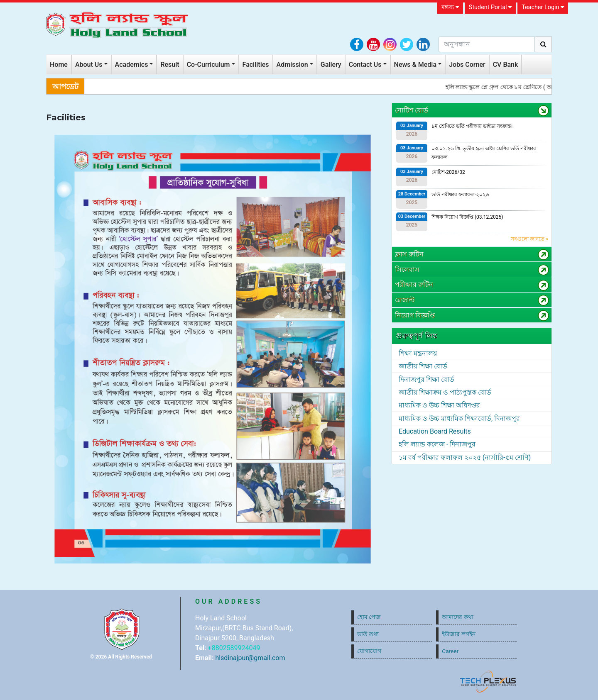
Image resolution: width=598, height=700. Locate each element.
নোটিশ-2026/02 (448, 172)
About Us (89, 65)
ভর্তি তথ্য (368, 634)
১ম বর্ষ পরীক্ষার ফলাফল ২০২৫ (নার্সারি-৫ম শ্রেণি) (465, 457)
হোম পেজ (369, 617)
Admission (292, 65)
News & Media (415, 65)
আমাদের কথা (457, 617)
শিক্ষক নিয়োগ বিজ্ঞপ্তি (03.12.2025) (467, 217)
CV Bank (506, 65)
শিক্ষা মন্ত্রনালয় (418, 353)
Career (450, 651)
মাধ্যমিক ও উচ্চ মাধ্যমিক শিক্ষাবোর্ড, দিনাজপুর (459, 418)
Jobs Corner (467, 65)
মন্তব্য (450, 7)
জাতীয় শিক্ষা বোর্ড (423, 366)
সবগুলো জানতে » (529, 239)
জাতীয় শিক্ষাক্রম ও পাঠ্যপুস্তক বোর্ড (445, 392)
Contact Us (365, 65)
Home (59, 65)
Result (170, 65)
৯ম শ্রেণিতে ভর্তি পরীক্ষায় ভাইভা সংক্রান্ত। (472, 126)
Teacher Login (543, 7)
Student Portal (490, 7)
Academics (132, 65)
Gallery (331, 65)
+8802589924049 (234, 648)
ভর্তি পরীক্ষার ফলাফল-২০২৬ (460, 195)
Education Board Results (435, 431)
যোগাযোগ (369, 651)
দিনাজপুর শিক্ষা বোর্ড (426, 379)
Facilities (256, 65)
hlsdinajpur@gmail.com (250, 658)
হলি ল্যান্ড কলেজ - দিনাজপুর (437, 444)
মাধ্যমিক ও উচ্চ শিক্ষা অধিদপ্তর (439, 405)
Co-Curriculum (208, 65)
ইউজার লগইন (458, 634)
